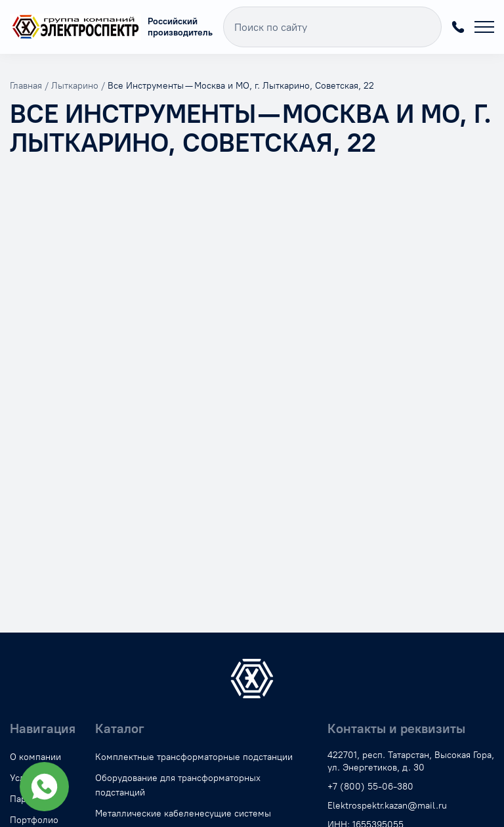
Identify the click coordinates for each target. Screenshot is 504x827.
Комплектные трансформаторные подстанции (194, 757)
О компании (35, 757)
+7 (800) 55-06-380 (458, 27)
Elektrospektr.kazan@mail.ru (387, 806)
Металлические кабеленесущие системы (183, 814)
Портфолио (34, 820)
